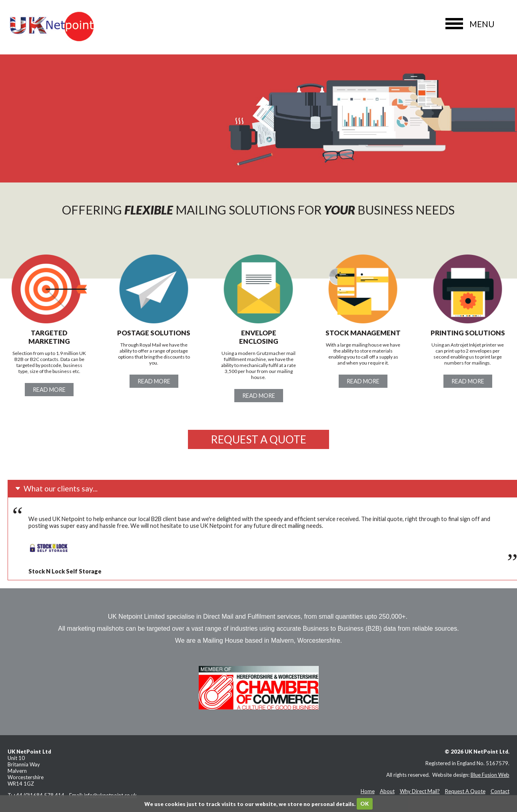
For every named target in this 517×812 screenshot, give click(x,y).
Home (368, 791)
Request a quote (258, 439)
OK (364, 804)
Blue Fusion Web (490, 775)
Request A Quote (465, 791)
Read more (49, 390)
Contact (500, 791)
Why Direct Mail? (420, 791)
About (387, 791)
